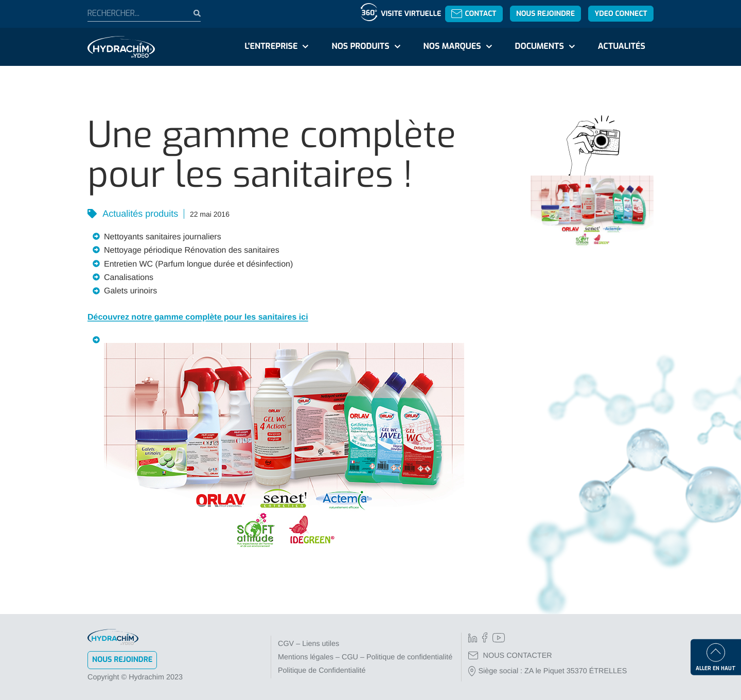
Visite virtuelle (411, 14)
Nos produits (360, 47)
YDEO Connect (621, 14)
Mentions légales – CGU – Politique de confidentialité (365, 657)
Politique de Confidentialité (322, 671)
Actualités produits (139, 214)
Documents (540, 47)
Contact (474, 14)
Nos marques (452, 47)
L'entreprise (271, 47)
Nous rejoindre (545, 14)
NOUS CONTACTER (510, 656)
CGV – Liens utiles (308, 644)
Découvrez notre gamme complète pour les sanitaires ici (198, 317)
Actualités (622, 47)
